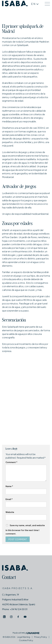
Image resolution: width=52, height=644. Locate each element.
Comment (11, 462)
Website (10, 512)
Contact (9, 578)
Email (9, 499)
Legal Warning (24, 637)
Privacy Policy (41, 637)
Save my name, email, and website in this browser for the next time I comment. (25, 530)
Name (9, 486)
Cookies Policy (26, 640)
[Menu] (47, 4)
